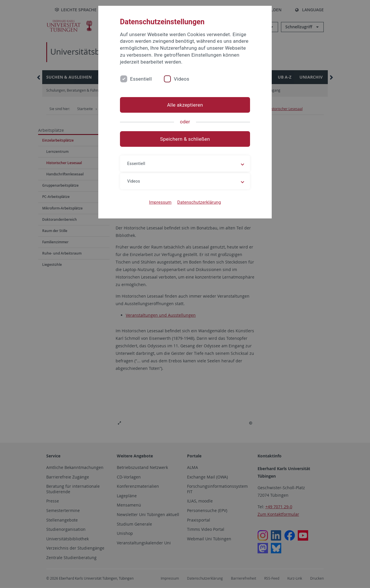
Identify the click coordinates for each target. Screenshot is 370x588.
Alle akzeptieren (185, 105)
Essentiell (141, 79)
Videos (182, 79)
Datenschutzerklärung (199, 202)
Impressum (160, 202)
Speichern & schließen (185, 139)
